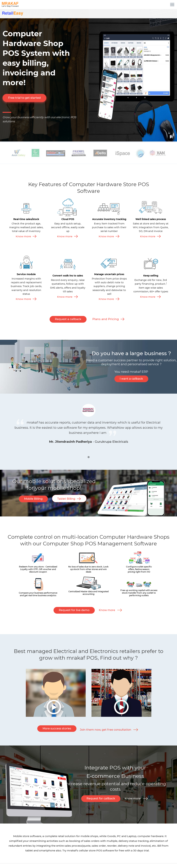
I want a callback (131, 379)
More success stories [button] (57, 728)
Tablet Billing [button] (66, 499)
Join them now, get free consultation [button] (106, 730)
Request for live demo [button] (74, 610)
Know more (23, 236)
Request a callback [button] (68, 319)
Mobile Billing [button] (33, 499)
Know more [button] (107, 610)
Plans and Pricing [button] (106, 319)
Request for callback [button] (101, 798)
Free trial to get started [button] (24, 98)
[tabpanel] (89, 424)
